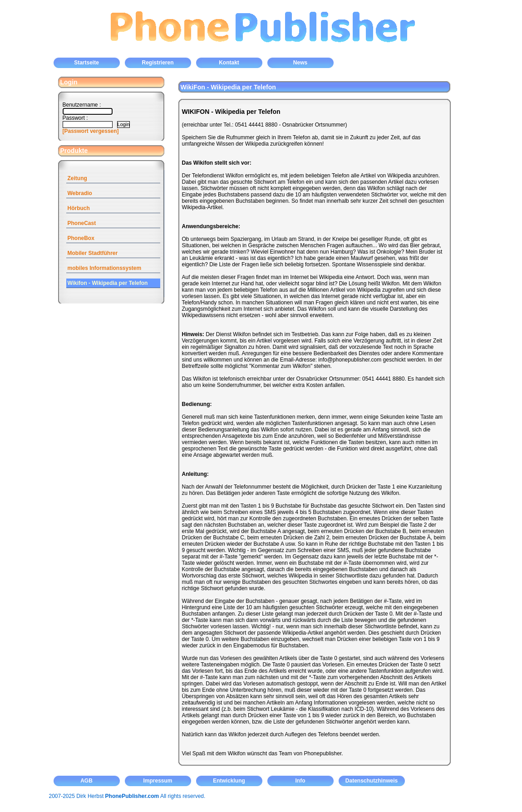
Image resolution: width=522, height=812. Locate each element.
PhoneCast (82, 223)
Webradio (80, 193)
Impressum (158, 781)
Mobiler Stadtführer (93, 253)
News (300, 63)
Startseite (86, 63)
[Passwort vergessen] (91, 131)
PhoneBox (81, 238)
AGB (86, 781)
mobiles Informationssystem (105, 268)
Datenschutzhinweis (372, 781)
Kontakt (229, 63)
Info (300, 781)
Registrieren (158, 63)
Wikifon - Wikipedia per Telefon (108, 283)
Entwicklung (229, 781)
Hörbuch (79, 208)
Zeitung (77, 178)
